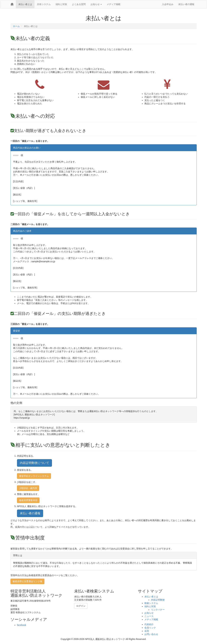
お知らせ (96, 4)
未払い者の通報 (186, 4)
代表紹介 (149, 624)
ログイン (81, 606)
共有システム (44, 4)
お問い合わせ (151, 634)
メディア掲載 (114, 4)
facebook (22, 625)
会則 (147, 631)
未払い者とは (25, 4)
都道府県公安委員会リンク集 (27, 581)
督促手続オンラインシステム (34, 476)
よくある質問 (79, 4)
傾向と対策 (61, 4)
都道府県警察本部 (28, 500)
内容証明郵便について (34, 463)
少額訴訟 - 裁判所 (28, 488)
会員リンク (150, 628)
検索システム (151, 603)
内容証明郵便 (158, 600)
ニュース (149, 616)
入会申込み (168, 4)
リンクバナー (158, 610)
